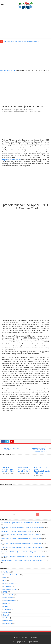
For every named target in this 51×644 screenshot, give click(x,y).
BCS (4, 581)
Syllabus (6, 618)
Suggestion (7, 615)
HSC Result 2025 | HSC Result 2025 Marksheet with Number (21, 42)
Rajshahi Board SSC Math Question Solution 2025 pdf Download (22, 561)
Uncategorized (8, 621)
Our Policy (25, 637)
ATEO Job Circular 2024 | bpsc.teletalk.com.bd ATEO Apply (42, 470)
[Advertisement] (25, 24)
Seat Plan (6, 612)
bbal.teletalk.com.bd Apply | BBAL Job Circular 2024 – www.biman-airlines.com (38, 449)
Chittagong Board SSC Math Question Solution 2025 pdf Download (23, 548)
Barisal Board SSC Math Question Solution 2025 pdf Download (21, 534)
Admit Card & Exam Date (11, 575)
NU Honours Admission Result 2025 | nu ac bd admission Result (22, 527)
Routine (6, 606)
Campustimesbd (8, 110)
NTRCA (6, 592)
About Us (17, 637)
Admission (7, 572)
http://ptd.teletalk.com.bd (11, 160)
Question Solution (9, 601)
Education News (8, 583)
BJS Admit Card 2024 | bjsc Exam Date (13, 448)
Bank (5, 578)
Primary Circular (9, 595)
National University (10, 589)
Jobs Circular (11, 70)
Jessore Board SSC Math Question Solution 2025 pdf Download (21, 552)
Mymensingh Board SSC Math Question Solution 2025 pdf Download (23, 556)
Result (5, 604)
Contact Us (33, 637)
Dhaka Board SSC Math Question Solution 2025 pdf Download (21, 539)
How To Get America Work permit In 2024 (8, 469)
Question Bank (8, 598)
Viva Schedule (8, 624)
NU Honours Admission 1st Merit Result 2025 (16, 532)
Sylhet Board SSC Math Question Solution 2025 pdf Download (21, 543)
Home (3, 70)
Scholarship (7, 609)
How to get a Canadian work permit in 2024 (24, 469)
